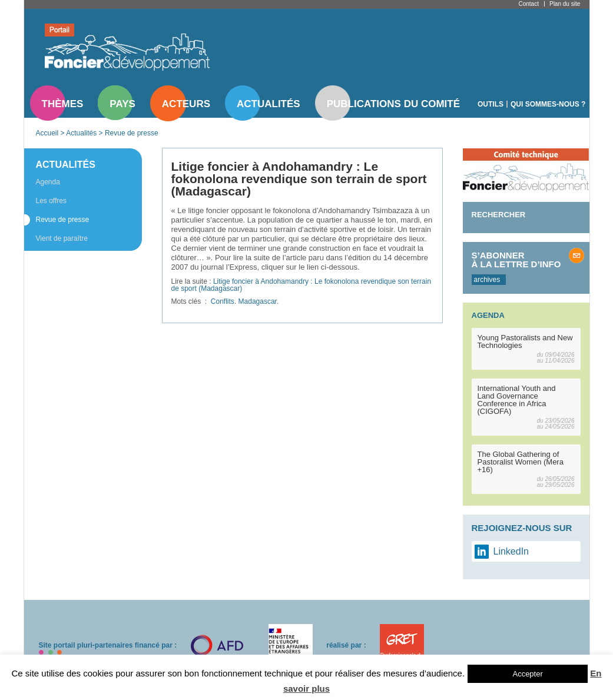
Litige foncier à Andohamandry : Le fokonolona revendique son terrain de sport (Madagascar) (301, 285)
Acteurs (186, 104)
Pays (122, 104)
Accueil (47, 133)
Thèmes (63, 104)
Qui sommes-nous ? (548, 104)
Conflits (223, 301)
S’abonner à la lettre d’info (516, 260)
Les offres (51, 201)
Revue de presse (132, 133)
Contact (529, 4)
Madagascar (258, 301)
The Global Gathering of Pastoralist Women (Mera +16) (521, 462)
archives (487, 280)
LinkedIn (511, 551)
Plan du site (565, 4)
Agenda (48, 182)
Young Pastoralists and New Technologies (525, 341)
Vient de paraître (62, 238)
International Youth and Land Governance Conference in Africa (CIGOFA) (517, 400)
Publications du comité (393, 104)
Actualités (269, 104)
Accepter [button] (527, 674)
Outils (491, 104)
